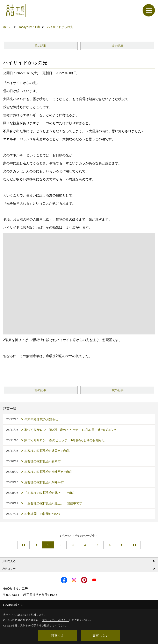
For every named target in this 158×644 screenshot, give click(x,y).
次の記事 (118, 46)
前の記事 (40, 46)
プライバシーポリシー (55, 620)
